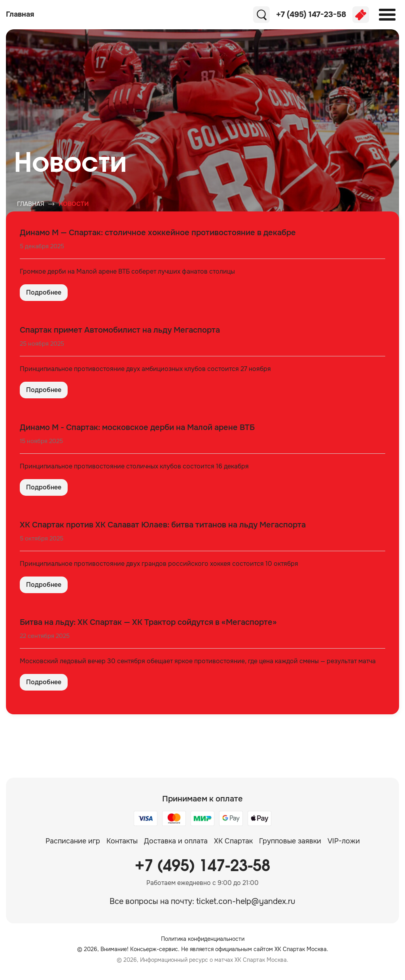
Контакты (122, 841)
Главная (31, 204)
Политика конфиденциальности (203, 939)
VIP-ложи (344, 841)
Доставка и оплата (176, 841)
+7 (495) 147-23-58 (202, 866)
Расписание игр (73, 841)
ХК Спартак (233, 841)
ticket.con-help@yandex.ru (246, 901)
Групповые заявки (290, 841)
